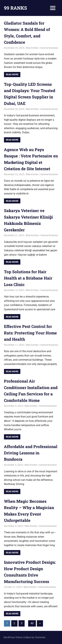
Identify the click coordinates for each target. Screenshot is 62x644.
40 (32, 623)
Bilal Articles (32, 48)
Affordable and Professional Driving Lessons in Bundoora (31, 453)
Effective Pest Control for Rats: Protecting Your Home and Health (30, 333)
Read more (12, 74)
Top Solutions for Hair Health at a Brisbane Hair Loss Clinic (28, 278)
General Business (49, 48)
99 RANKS (15, 8)
